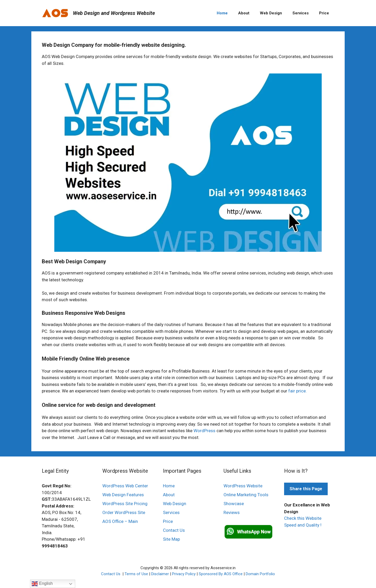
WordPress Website (243, 486)
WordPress (204, 431)
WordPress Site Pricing (125, 504)
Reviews (232, 512)
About (244, 13)
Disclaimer (160, 574)
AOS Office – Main (120, 521)
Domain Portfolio (260, 574)
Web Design (271, 13)
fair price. (298, 391)
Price (324, 13)
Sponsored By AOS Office (221, 574)
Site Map (171, 539)
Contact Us (174, 530)
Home (222, 13)
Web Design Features (123, 495)
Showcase (234, 504)
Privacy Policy (184, 574)
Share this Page (306, 489)
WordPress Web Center (125, 486)
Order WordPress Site (124, 512)
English (42, 584)
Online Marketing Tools (246, 495)
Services (301, 13)
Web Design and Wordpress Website (114, 13)
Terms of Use (136, 574)
